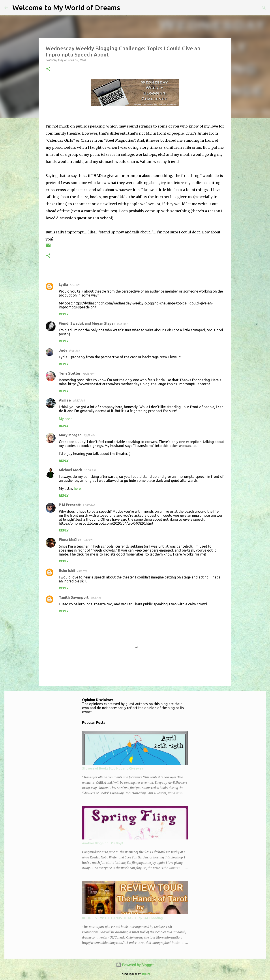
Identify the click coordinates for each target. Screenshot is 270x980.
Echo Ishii (67, 571)
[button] (48, 69)
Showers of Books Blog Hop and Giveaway (112, 768)
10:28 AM (88, 374)
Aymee (65, 400)
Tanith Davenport (74, 597)
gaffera (146, 974)
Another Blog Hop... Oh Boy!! (103, 843)
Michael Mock (70, 470)
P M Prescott (70, 505)
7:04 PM (82, 571)
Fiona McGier (70, 540)
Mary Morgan (70, 435)
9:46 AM (74, 351)
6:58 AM (75, 285)
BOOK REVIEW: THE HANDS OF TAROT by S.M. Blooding (122, 918)
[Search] (126, 8)
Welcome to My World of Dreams (66, 8)
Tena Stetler (70, 373)
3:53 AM (96, 598)
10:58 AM (90, 470)
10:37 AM (79, 400)
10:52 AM (89, 435)
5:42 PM (88, 540)
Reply (64, 314)
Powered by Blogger (135, 965)
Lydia (63, 285)
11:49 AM (88, 505)
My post (65, 419)
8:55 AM (122, 324)
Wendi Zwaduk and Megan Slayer (87, 323)
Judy (63, 350)
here (77, 488)
